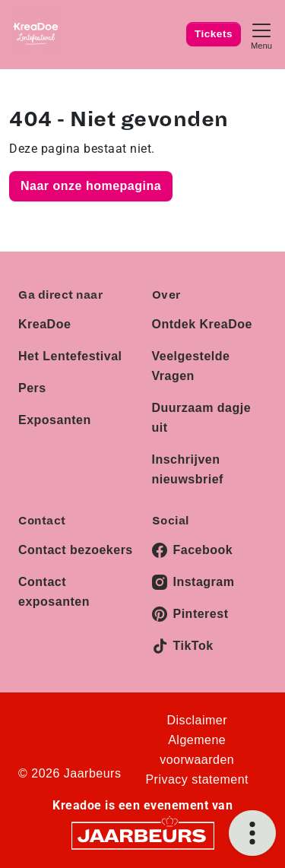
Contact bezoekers (76, 550)
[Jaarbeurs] (143, 835)
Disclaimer (197, 720)
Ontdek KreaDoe (202, 324)
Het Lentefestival (70, 356)
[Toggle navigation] (261, 35)
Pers (32, 388)
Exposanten (55, 420)
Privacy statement (197, 779)
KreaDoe (44, 324)
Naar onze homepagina (91, 186)
